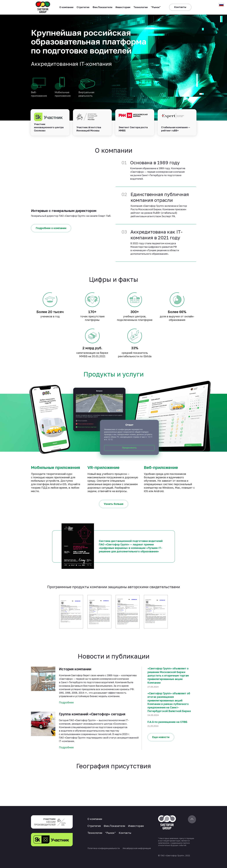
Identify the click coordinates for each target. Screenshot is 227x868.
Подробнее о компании (51, 228)
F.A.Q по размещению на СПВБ (167, 722)
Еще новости (161, 737)
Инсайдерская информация (137, 848)
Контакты (125, 833)
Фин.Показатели (102, 7)
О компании (66, 7)
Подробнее (66, 702)
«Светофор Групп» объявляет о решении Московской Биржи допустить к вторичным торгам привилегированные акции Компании (168, 675)
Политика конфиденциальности (104, 848)
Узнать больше (114, 504)
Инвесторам (123, 7)
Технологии (141, 7)
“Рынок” (156, 7)
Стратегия (83, 7)
